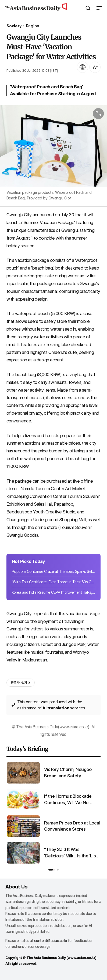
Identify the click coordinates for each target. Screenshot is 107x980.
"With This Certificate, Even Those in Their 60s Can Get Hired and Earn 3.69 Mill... (53, 582)
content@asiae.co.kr (51, 941)
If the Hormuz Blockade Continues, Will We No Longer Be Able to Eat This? (72, 800)
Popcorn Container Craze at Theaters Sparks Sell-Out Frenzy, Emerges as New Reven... (53, 572)
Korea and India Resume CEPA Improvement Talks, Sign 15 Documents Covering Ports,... (53, 592)
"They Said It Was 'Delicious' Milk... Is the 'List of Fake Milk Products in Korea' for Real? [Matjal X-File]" (71, 853)
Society (14, 26)
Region (33, 26)
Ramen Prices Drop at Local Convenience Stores (72, 826)
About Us (16, 887)
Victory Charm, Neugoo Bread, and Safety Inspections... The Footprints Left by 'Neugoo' (72, 773)
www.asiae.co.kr (82, 958)
